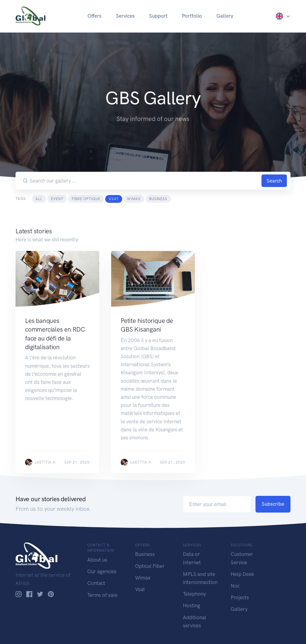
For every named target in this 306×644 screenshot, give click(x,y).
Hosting (192, 605)
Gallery (225, 16)
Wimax (143, 578)
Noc (235, 586)
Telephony (194, 594)
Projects (240, 597)
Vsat (140, 589)
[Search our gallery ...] (145, 181)
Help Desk (242, 574)
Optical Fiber (150, 566)
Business (145, 554)
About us (97, 560)
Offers (95, 16)
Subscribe (273, 504)
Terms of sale (102, 595)
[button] (283, 16)
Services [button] (125, 16)
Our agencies (102, 571)
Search (274, 181)
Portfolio (192, 16)
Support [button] (158, 16)
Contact (96, 583)
